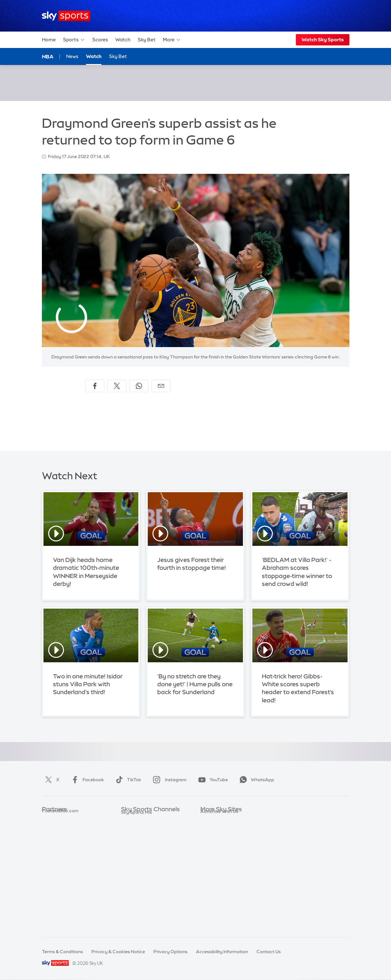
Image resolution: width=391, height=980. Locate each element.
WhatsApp (256, 780)
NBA (48, 56)
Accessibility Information (222, 952)
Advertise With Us (219, 894)
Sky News (211, 829)
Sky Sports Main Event (144, 819)
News (72, 56)
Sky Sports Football (142, 838)
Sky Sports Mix (137, 923)
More (172, 40)
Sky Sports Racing (140, 913)
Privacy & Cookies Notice (118, 952)
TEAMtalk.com (58, 838)
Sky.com (210, 819)
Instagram (168, 780)
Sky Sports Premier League (149, 829)
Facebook (86, 780)
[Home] (66, 16)
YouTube (212, 780)
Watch (123, 40)
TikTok (127, 780)
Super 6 (50, 829)
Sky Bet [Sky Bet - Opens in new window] (118, 56)
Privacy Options (170, 952)
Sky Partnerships (218, 866)
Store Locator (215, 885)
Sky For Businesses (220, 857)
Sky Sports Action (140, 885)
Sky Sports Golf (138, 857)
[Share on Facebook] (95, 386)
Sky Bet (147, 40)
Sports (74, 40)
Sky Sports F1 (135, 866)
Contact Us (269, 952)
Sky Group (211, 847)
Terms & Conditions (62, 952)
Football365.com (60, 847)
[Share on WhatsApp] (139, 386)
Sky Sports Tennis (140, 876)
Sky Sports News (139, 894)
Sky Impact (212, 876)
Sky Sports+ (134, 904)
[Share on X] (117, 386)
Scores (100, 40)
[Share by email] (161, 386)
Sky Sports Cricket (141, 847)
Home (49, 40)
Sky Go (208, 838)
